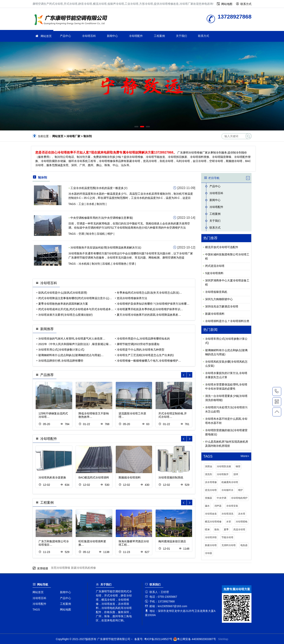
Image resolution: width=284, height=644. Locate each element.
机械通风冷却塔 (230, 482)
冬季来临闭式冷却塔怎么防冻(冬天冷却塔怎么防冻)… (149, 293)
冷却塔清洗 (227, 514)
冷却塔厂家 (72, 20)
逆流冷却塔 (211, 490)
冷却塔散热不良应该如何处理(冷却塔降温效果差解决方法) (106, 248)
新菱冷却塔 (211, 545)
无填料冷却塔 (229, 545)
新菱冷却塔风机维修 (83, 568)
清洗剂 (208, 474)
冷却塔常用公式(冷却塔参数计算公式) (61, 350)
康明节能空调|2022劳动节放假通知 (138, 344)
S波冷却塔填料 (214, 273)
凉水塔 (242, 514)
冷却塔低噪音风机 (216, 292)
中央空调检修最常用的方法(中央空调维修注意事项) (102, 218)
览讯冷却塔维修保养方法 (132, 298)
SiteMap (223, 639)
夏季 (226, 530)
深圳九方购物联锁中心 (219, 299)
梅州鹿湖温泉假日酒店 (172, 541)
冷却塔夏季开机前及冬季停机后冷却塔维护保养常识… (150, 309)
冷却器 (208, 553)
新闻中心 (112, 36)
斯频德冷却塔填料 (130, 477)
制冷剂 (101, 204)
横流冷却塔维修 (213, 522)
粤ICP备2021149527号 (158, 639)
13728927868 (277, 391)
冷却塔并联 (211, 537)
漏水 (207, 506)
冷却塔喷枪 (242, 522)
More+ (245, 456)
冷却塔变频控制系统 (171, 477)
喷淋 (207, 530)
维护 (110, 234)
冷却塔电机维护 (239, 498)
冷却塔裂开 (223, 474)
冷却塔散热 (120, 264)
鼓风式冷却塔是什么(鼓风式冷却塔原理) (63, 293)
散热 (217, 530)
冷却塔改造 (211, 514)
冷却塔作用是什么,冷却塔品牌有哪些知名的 (143, 339)
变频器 (208, 498)
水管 (229, 522)
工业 (81, 204)
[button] (136, 127)
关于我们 (181, 36)
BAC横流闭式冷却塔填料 (94, 477)
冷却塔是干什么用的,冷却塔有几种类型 (141, 350)
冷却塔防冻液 (224, 466)
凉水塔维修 (211, 482)
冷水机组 (84, 264)
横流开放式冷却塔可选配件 (222, 247)
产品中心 (65, 36)
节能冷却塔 (227, 537)
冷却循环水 (227, 490)
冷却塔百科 (89, 36)
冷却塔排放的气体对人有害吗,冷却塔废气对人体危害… (72, 339)
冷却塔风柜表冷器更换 (52, 477)
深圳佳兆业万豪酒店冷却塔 (222, 306)
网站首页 (46, 36)
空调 (81, 234)
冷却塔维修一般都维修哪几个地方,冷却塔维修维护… (149, 361)
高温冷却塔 (239, 530)
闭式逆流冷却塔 (215, 266)
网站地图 (227, 4)
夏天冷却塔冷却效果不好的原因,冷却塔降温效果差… (149, 315)
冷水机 (90, 204)
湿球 (236, 474)
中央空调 (221, 498)
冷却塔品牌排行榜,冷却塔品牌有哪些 (61, 361)
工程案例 (159, 36)
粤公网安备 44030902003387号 (195, 639)
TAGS (36, 610)
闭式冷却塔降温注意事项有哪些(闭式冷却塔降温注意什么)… (75, 298)
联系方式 (246, 4)
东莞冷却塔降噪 (61, 568)
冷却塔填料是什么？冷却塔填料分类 (227, 321)
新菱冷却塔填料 (215, 314)
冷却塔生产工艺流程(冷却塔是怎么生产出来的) (145, 355)
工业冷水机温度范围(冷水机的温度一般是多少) (99, 188)
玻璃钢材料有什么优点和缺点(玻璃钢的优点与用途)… (71, 355)
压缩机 (101, 234)
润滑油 (208, 466)
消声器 (218, 506)
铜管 (238, 466)
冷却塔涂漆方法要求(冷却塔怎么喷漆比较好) (65, 315)
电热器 (244, 545)
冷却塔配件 (136, 36)
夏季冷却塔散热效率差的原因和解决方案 (63, 304)
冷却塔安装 (232, 506)
